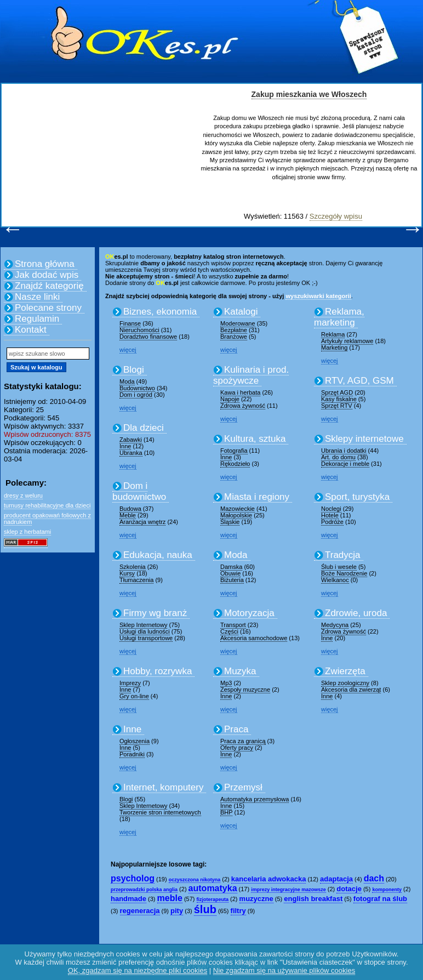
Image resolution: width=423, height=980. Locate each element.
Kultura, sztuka (255, 439)
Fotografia (234, 451)
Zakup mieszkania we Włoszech (309, 94)
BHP (226, 812)
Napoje (230, 399)
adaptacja (336, 879)
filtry (238, 911)
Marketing (334, 347)
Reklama (333, 334)
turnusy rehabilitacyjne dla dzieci (47, 505)
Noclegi (331, 509)
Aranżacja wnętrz (142, 522)
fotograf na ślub (380, 899)
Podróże (332, 522)
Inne (125, 446)
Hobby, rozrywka (158, 671)
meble (170, 898)
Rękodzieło (235, 464)
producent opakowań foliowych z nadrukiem (47, 519)
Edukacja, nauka (158, 555)
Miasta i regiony (257, 497)
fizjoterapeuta (213, 899)
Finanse (130, 323)
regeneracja (140, 911)
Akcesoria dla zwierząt (351, 690)
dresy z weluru (23, 495)
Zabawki (131, 440)
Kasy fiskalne (339, 399)
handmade (128, 899)
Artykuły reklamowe (347, 341)
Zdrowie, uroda (356, 613)
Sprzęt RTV (337, 406)
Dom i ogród (136, 395)
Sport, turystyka (357, 497)
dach (374, 878)
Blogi (134, 370)
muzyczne (256, 899)
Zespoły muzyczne (245, 690)
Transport (233, 625)
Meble (128, 515)
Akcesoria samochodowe (254, 638)
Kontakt (31, 330)
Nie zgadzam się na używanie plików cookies (284, 970)
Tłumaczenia (136, 580)
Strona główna (45, 264)
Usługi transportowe (146, 638)
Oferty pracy (237, 748)
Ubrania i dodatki (344, 451)
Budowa (130, 509)
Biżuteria (232, 580)
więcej (128, 350)
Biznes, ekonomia (160, 312)
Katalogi (241, 312)
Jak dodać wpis (47, 275)
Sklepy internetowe (364, 439)
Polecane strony (48, 308)
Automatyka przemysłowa (255, 799)
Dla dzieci (144, 428)
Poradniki (132, 754)
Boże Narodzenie (344, 573)
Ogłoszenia (135, 741)
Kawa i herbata (240, 392)
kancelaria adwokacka (269, 879)
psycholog (133, 878)
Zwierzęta (345, 671)
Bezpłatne (234, 330)
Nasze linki (37, 297)
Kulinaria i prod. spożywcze (251, 375)
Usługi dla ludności (145, 631)
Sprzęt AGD (337, 392)
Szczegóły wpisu (336, 216)
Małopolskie (236, 515)
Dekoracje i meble (345, 464)
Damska (231, 567)
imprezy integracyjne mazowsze (288, 890)
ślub (205, 909)
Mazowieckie (238, 509)
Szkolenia (133, 567)
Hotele (330, 515)
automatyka (213, 888)
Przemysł (243, 787)
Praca (236, 729)
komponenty (387, 890)
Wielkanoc (335, 580)
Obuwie (230, 573)
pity (177, 911)
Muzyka (240, 671)
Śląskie (230, 522)
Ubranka (131, 453)
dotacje (349, 889)
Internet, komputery (163, 787)
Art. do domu (338, 457)
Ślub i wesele (339, 567)
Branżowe (234, 337)
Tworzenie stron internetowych (160, 812)
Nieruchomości (139, 330)
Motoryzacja (249, 613)
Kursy (127, 573)
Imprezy (130, 683)
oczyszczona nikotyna (195, 880)
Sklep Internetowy (143, 625)
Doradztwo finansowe (148, 337)
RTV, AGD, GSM (359, 381)
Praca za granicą (243, 741)
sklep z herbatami (27, 532)
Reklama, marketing (339, 317)
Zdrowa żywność (243, 406)
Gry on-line (134, 696)
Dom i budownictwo (139, 491)
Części (229, 631)
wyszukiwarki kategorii (318, 296)
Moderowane (238, 323)
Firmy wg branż (155, 613)
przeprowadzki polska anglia (144, 890)
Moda (127, 381)
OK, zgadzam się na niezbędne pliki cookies (138, 970)
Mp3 (226, 683)
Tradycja (343, 555)
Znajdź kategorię (49, 286)
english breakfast (313, 899)
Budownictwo (137, 388)
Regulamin (37, 319)
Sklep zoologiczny (345, 683)
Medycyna (335, 625)
